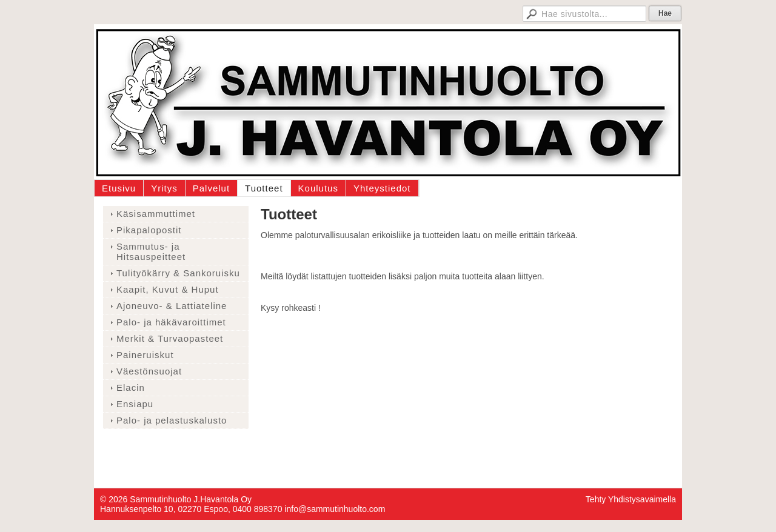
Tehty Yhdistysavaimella (631, 499)
